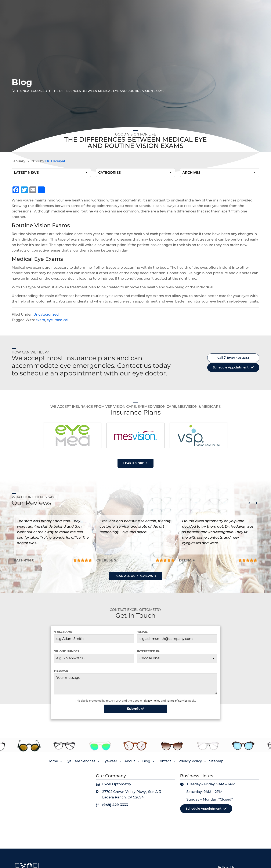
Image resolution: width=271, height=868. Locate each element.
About (130, 761)
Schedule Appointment (231, 367)
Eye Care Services (80, 761)
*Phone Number (67, 651)
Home (53, 761)
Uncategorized (34, 91)
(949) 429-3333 (250, 13)
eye (50, 320)
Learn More (134, 463)
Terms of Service (177, 701)
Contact (164, 761)
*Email (142, 632)
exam (40, 320)
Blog (146, 761)
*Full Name (63, 632)
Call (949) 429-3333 (233, 358)
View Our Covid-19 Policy (234, 4)
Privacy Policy (151, 701)
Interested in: (149, 651)
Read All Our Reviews (134, 576)
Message (61, 671)
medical (61, 320)
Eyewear (110, 761)
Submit (135, 709)
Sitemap (216, 761)
